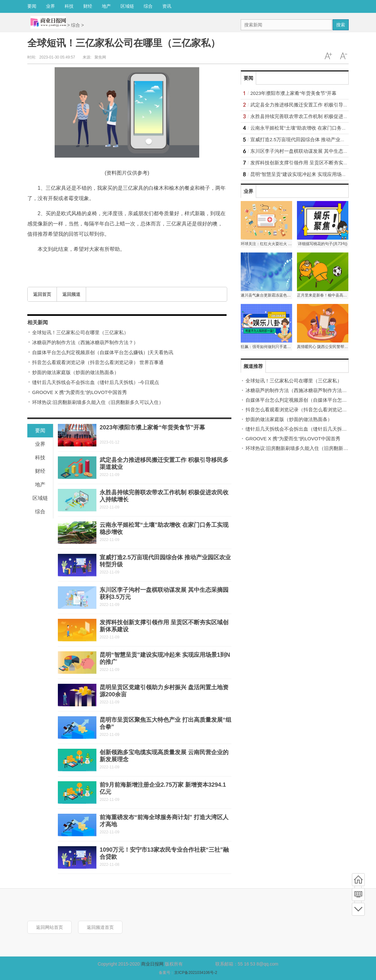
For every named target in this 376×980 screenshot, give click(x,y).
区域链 (127, 6)
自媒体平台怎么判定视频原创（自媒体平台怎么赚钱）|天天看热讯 (103, 352)
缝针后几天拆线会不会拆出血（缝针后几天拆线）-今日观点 (96, 382)
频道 (358, 894)
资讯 (167, 6)
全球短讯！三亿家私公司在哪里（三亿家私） (80, 332)
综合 (148, 6)
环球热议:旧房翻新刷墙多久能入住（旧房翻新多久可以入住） (98, 402)
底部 (358, 909)
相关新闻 (38, 322)
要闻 (32, 6)
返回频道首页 (100, 927)
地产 (106, 6)
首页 (358, 880)
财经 (88, 6)
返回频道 (71, 294)
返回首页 (42, 294)
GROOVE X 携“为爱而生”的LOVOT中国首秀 (80, 392)
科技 (69, 6)
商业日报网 (152, 964)
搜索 (341, 25)
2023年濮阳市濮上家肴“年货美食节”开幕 (152, 427)
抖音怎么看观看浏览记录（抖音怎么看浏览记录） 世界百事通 (98, 362)
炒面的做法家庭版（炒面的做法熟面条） (76, 372)
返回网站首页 (49, 927)
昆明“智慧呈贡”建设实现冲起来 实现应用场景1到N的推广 (311, 174)
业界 (50, 6)
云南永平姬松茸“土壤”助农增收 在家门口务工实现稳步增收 (313, 128)
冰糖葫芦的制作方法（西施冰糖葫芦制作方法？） (85, 342)
